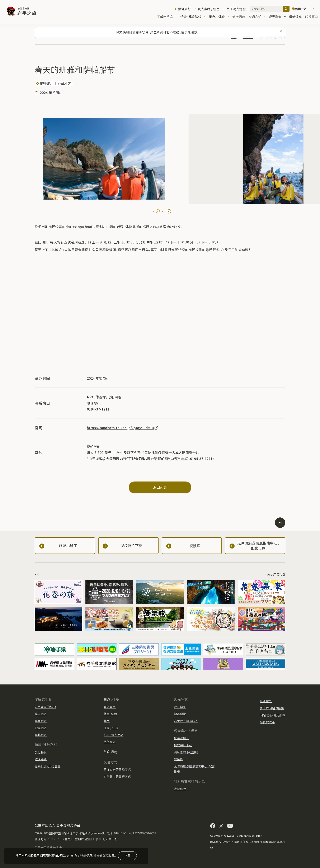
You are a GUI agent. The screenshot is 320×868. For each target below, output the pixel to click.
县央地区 (41, 714)
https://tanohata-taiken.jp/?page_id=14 (123, 428)
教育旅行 (184, 9)
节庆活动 (239, 17)
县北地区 (41, 735)
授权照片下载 (183, 745)
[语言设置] (304, 9)
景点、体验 (219, 17)
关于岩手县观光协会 (48, 848)
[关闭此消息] (281, 32)
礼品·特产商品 (113, 735)
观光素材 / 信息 (209, 9)
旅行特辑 (41, 752)
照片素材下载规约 (186, 752)
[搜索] (286, 9)
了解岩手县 (167, 17)
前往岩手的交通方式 (117, 769)
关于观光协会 (236, 9)
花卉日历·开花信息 (48, 766)
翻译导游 (180, 714)
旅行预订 (110, 742)
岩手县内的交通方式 (117, 776)
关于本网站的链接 (272, 708)
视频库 (178, 759)
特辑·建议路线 (193, 17)
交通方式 (257, 17)
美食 (107, 721)
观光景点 (110, 707)
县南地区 (41, 721)
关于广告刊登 (276, 574)
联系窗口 (312, 17)
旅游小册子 (182, 738)
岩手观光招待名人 (186, 721)
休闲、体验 (110, 714)
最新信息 (295, 17)
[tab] (153, 211)
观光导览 (277, 17)
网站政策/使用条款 (273, 715)
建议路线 (41, 759)
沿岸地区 (41, 728)
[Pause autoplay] (169, 211)
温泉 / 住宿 (111, 728)
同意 (127, 855)
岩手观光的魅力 (45, 707)
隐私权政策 (267, 722)
